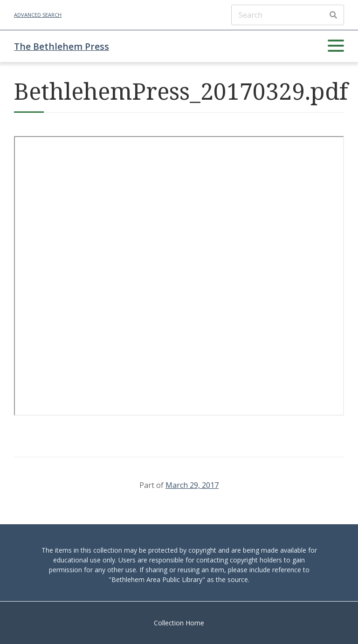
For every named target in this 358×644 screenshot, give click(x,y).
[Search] (288, 15)
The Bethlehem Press (62, 46)
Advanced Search (38, 15)
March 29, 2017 (192, 485)
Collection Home (179, 623)
